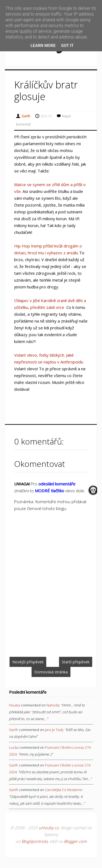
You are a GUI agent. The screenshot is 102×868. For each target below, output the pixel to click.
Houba (14, 705)
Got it (67, 46)
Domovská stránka (51, 672)
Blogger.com (75, 841)
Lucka (14, 747)
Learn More (43, 46)
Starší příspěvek (76, 662)
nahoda (53, 705)
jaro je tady (54, 730)
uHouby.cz (49, 828)
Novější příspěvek (28, 662)
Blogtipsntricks (35, 841)
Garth (14, 730)
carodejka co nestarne (64, 790)
